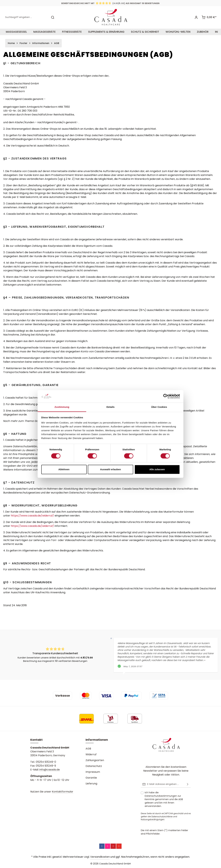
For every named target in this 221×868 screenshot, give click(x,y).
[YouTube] (119, 846)
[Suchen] (53, 17)
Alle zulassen (157, 469)
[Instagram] (108, 846)
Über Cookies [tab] (159, 407)
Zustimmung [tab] (62, 407)
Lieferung (91, 784)
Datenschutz (94, 766)
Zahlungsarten (95, 760)
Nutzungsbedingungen (153, 819)
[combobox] (26, 17)
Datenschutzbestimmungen (161, 796)
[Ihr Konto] (196, 17)
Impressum (93, 772)
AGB (88, 749)
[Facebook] (102, 846)
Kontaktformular (63, 792)
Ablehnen (64, 469)
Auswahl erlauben (110, 469)
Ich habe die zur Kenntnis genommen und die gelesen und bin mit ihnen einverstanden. (164, 799)
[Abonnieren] (188, 784)
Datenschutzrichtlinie (162, 816)
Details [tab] (110, 407)
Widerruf (91, 754)
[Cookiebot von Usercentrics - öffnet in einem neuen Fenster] (166, 396)
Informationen (97, 740)
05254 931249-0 (46, 762)
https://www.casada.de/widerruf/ (32, 516)
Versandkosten (100, 857)
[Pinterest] (113, 846)
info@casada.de (50, 770)
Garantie (91, 778)
